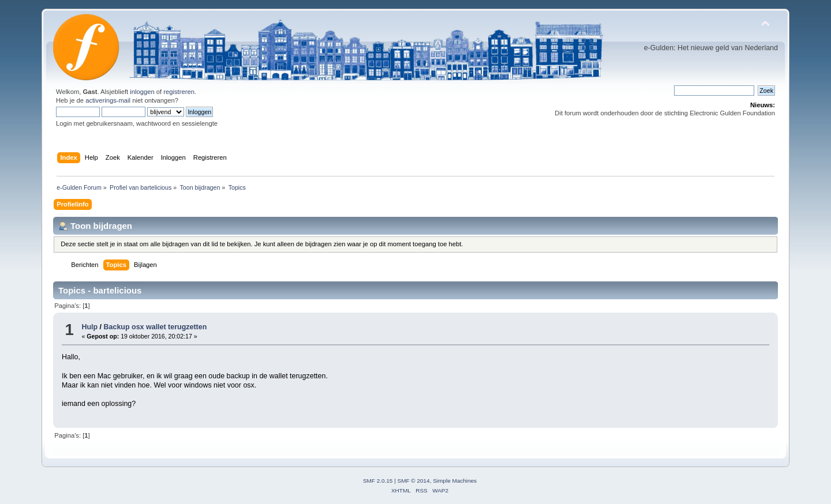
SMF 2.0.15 (378, 481)
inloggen (142, 92)
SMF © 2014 (414, 481)
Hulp (89, 327)
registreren (179, 92)
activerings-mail (108, 100)
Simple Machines (455, 481)
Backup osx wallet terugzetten (156, 327)
